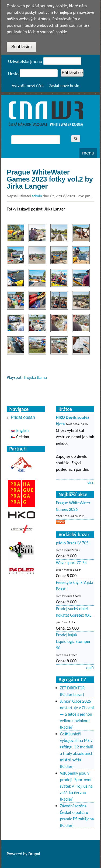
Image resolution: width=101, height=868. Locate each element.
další (90, 668)
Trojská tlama (35, 377)
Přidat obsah (23, 417)
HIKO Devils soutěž (73, 417)
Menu (88, 153)
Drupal (34, 854)
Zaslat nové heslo (64, 86)
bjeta (60, 424)
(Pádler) (67, 727)
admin (37, 196)
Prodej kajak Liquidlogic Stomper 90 (73, 641)
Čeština (20, 437)
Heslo (13, 74)
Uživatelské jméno (25, 62)
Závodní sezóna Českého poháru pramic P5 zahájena (77, 812)
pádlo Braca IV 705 (72, 543)
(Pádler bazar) (72, 694)
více (91, 483)
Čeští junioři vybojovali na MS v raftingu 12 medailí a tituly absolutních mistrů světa (77, 747)
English (20, 430)
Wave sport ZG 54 (72, 563)
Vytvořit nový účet (28, 86)
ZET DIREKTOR (72, 688)
